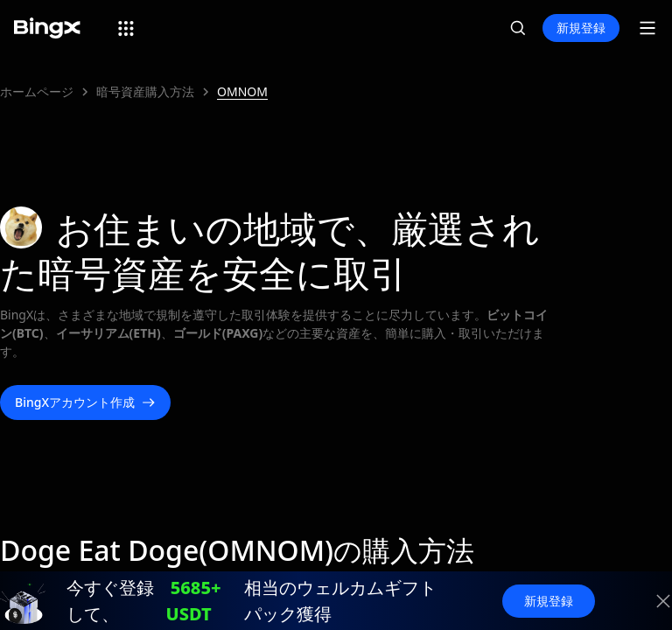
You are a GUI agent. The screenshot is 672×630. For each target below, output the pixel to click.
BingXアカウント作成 (85, 402)
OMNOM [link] (242, 91)
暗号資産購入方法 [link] (145, 91)
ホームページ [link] (37, 91)
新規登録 (581, 28)
